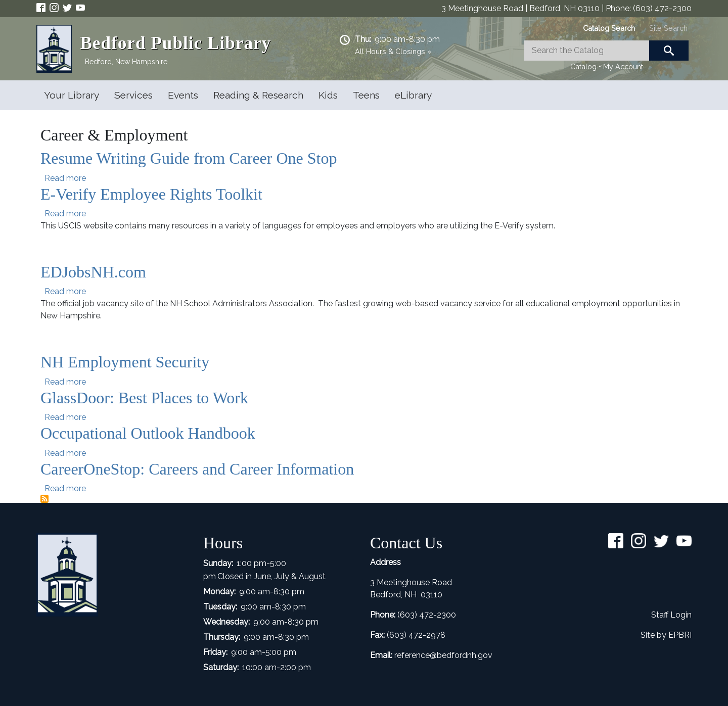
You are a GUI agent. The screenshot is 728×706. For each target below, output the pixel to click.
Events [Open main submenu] (183, 95)
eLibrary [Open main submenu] (413, 95)
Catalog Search (609, 28)
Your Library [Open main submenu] (72, 95)
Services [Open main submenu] (133, 95)
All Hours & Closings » (393, 51)
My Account (623, 66)
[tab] (609, 28)
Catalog (583, 66)
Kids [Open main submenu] (328, 95)
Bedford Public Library (175, 43)
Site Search (668, 28)
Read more (65, 178)
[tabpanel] (606, 57)
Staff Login (671, 615)
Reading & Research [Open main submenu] (258, 95)
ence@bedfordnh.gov (452, 655)
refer (403, 655)
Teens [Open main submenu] (366, 95)
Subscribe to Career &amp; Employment (44, 499)
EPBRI (680, 635)
